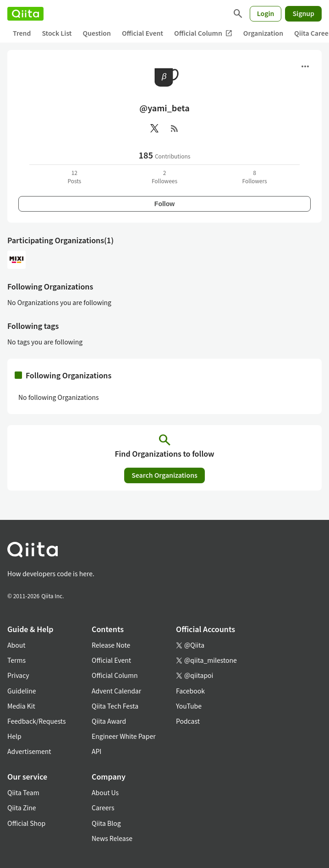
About (16, 645)
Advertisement (29, 751)
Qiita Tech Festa (115, 706)
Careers (103, 808)
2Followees (164, 177)
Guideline (22, 691)
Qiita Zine (22, 808)
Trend (22, 33)
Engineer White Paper (124, 736)
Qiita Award (109, 721)
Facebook (190, 691)
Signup (303, 13)
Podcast (188, 721)
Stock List (57, 33)
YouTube (189, 706)
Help (14, 736)
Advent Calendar (116, 691)
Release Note (111, 645)
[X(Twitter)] (154, 128)
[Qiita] (25, 14)
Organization (263, 33)
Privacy (18, 675)
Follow (164, 204)
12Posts (74, 177)
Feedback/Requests (37, 721)
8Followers (255, 177)
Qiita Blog (106, 823)
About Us (105, 792)
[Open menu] (305, 66)
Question (97, 33)
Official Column (203, 33)
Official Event (143, 33)
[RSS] (175, 128)
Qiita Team (23, 792)
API (96, 751)
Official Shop (26, 823)
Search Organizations (164, 475)
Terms (16, 660)
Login (266, 13)
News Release (112, 838)
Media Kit (21, 706)
